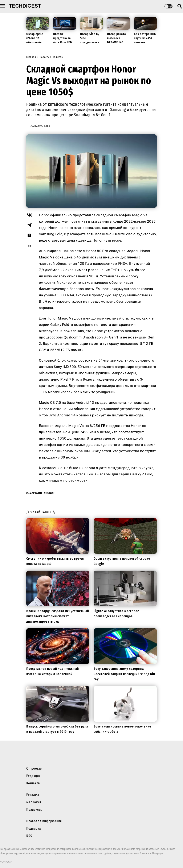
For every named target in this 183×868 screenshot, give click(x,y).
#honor (49, 493)
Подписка (34, 829)
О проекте (34, 768)
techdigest (25, 6)
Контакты (33, 783)
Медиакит (34, 802)
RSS (29, 836)
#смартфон (34, 493)
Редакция (33, 776)
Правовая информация (44, 821)
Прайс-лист (35, 810)
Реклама (33, 795)
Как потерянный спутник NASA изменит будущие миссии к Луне (145, 42)
